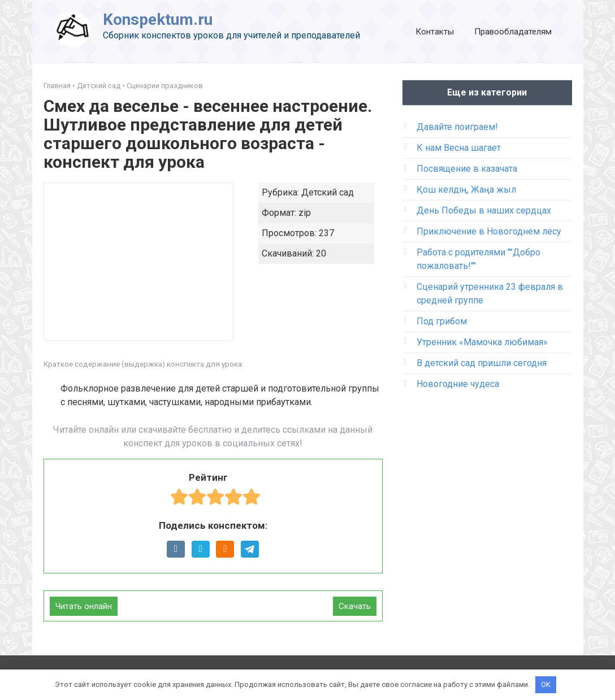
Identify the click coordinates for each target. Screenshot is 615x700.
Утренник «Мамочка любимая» (482, 342)
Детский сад (99, 86)
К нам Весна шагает (459, 148)
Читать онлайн (84, 606)
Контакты (435, 32)
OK (546, 684)
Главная (57, 86)
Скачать (355, 606)
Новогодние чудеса (458, 384)
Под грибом (442, 321)
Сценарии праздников (165, 86)
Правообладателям (513, 32)
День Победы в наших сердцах (484, 210)
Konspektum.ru (158, 19)
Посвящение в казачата (467, 169)
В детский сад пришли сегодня (482, 363)
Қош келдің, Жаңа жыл (466, 190)
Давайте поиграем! (457, 127)
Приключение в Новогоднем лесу (489, 231)
